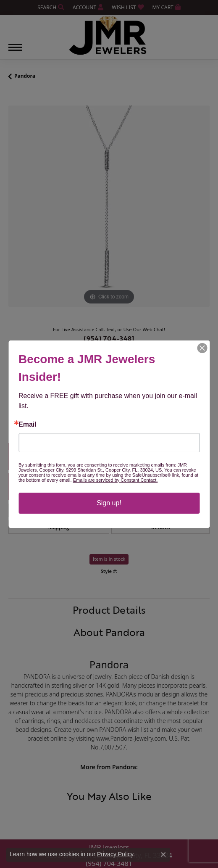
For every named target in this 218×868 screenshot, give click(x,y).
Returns (160, 527)
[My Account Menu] (88, 7)
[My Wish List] (128, 7)
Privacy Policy (115, 854)
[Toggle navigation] (15, 51)
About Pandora (109, 632)
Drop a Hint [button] (109, 487)
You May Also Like (109, 796)
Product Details (109, 610)
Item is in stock (109, 559)
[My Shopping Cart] (167, 7)
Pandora (25, 76)
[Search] (51, 7)
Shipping (59, 527)
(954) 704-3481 (109, 338)
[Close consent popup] (163, 855)
